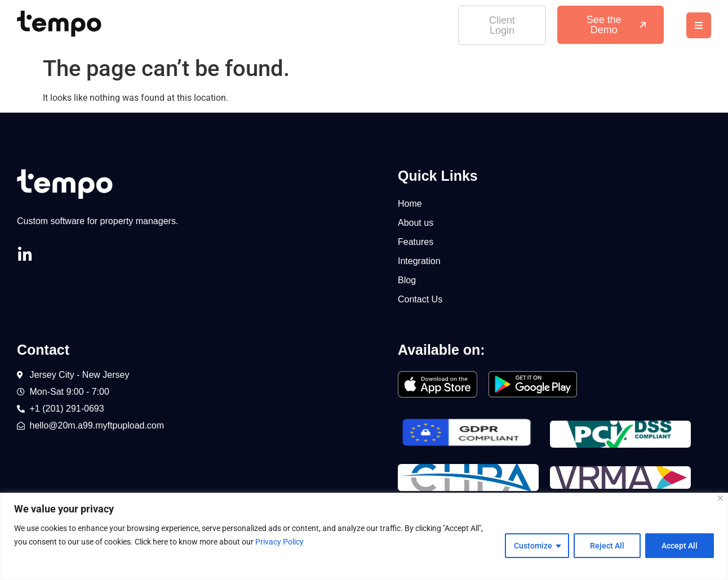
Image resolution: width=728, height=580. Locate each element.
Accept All (680, 546)
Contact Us (420, 299)
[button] (699, 25)
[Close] (720, 498)
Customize (533, 546)
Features (416, 242)
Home (410, 204)
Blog (407, 280)
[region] (364, 536)
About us (416, 223)
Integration (419, 261)
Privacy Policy (279, 542)
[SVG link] (59, 24)
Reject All (607, 546)
